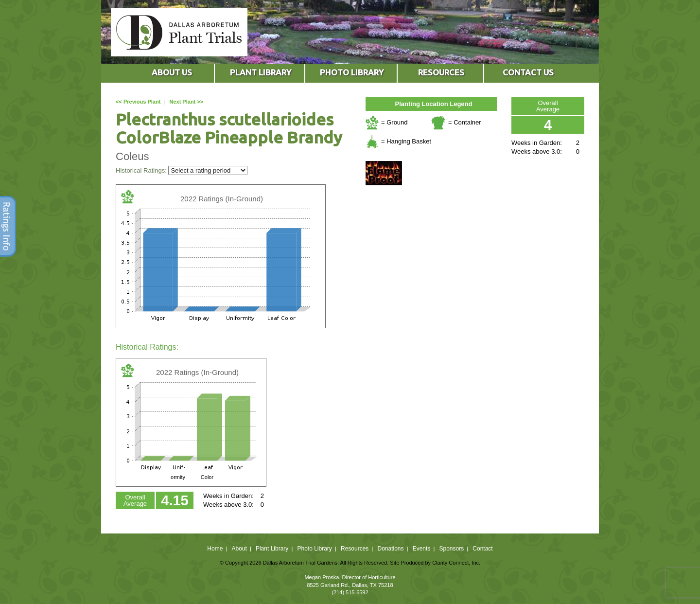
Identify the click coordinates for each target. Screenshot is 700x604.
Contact (482, 549)
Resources (355, 549)
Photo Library (314, 549)
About (239, 549)
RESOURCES (441, 72)
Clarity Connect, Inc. (456, 563)
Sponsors (452, 549)
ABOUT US (172, 72)
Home (215, 549)
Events (422, 549)
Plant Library (272, 549)
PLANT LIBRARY (261, 72)
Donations (390, 549)
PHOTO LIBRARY (352, 72)
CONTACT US (528, 72)
